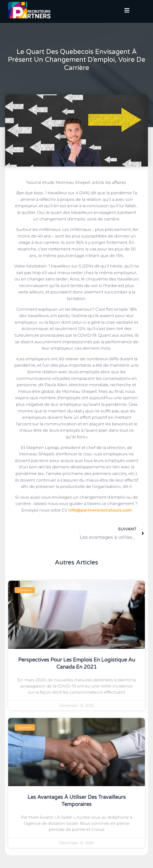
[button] (127, 11)
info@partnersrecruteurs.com (100, 510)
